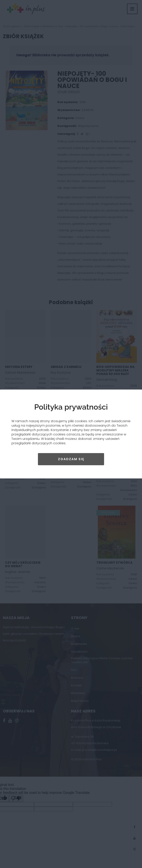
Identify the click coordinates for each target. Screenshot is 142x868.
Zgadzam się (71, 459)
